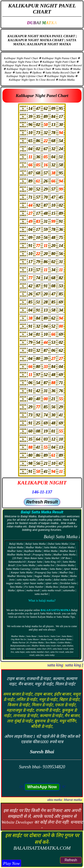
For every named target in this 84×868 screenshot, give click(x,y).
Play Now (11, 863)
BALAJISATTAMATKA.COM (42, 848)
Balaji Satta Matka (56, 610)
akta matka (76, 800)
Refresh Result (42, 502)
